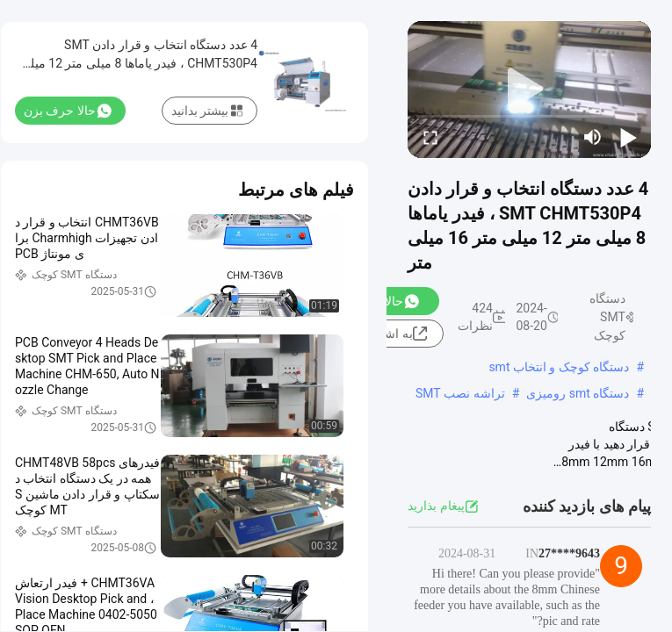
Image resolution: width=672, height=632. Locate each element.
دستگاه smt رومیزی (578, 393)
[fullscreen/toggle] (430, 137)
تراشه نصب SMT (460, 393)
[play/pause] (628, 137)
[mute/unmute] (593, 137)
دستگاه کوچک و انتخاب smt (559, 367)
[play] (530, 90)
